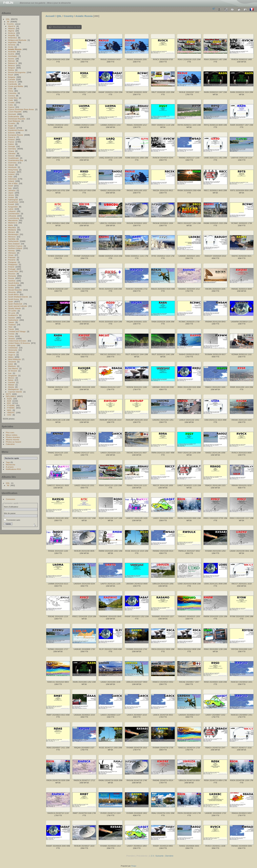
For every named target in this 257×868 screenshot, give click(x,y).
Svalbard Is (13, 315)
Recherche (11, 465)
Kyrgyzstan (13, 207)
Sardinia (12, 281)
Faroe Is (12, 137)
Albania (11, 28)
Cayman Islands (15, 392)
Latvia (11, 209)
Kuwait (11, 204)
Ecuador (12, 123)
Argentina (12, 42)
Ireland (11, 181)
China (11, 91)
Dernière (169, 856)
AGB (9, 401)
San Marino (13, 368)
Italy (10, 188)
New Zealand (14, 244)
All (8, 22)
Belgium (12, 68)
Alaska (11, 387)
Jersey (11, 195)
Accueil (50, 16)
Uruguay (12, 345)
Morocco (12, 237)
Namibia (12, 239)
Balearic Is (13, 63)
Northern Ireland (15, 248)
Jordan (11, 197)
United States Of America (19, 343)
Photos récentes (13, 437)
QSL (8, 19)
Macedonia (13, 220)
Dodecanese (14, 116)
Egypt (11, 126)
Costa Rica (13, 98)
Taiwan (11, 322)
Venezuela (13, 350)
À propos (10, 467)
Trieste (11, 329)
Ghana (11, 151)
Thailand (12, 325)
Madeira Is (13, 223)
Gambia (12, 382)
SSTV (8, 394)
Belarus (11, 65)
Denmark (12, 114)
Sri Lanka (12, 311)
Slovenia (12, 292)
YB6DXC (11, 412)
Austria (11, 54)
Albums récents (13, 439)
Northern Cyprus (15, 246)
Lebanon (12, 211)
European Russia (16, 135)
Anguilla (12, 35)
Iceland (11, 174)
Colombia (12, 93)
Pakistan (12, 257)
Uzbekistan (13, 348)
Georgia (12, 146)
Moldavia (12, 230)
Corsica (11, 96)
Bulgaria (12, 77)
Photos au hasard (13, 442)
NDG (9, 410)
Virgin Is (12, 355)
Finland (11, 139)
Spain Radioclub (15, 304)
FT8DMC (11, 408)
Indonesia (12, 179)
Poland (11, 267)
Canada (12, 79)
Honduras (12, 167)
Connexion (10, 499)
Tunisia (11, 334)
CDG (9, 415)
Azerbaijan (13, 56)
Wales (11, 357)
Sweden (12, 318)
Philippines (13, 264)
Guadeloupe (13, 158)
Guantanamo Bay (16, 160)
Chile (10, 89)
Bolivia (11, 70)
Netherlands (13, 241)
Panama (12, 260)
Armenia (12, 45)
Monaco (12, 232)
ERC (9, 403)
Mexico (11, 378)
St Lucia (12, 313)
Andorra (12, 33)
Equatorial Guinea (16, 130)
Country (10, 24)
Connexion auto (12, 520)
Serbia (11, 288)
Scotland (12, 285)
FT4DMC (11, 405)
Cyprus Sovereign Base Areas (21, 109)
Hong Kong (13, 170)
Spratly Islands (15, 308)
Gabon (11, 144)
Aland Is (12, 26)
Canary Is (12, 82)
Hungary (12, 172)
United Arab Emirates (17, 341)
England (12, 128)
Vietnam (12, 352)
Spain (11, 301)
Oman (11, 255)
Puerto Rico (13, 271)
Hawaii (11, 165)
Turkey (11, 336)
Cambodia (13, 84)
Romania (12, 276)
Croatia (11, 102)
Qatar (11, 364)
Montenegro (13, 234)
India (10, 176)
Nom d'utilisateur (11, 507)
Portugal (12, 269)
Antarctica (12, 38)
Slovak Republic (15, 290)
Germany (12, 149)
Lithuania (12, 216)
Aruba (11, 47)
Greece (11, 156)
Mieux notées (12, 435)
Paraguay (12, 262)
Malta (11, 225)
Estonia (11, 133)
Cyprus (11, 107)
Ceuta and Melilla (16, 86)
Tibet (10, 327)
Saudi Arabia (14, 283)
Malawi (11, 385)
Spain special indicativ (18, 306)
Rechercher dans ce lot (66, 27)
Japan (11, 193)
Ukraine (12, 338)
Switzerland (13, 320)
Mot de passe (10, 513)
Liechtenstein (14, 213)
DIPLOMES (11, 396)
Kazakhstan (13, 202)
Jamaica (12, 190)
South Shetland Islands (18, 297)
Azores (11, 59)
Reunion (12, 274)
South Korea (14, 299)
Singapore (13, 375)
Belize (11, 380)
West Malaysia (14, 359)
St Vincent (13, 371)
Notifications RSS (13, 469)
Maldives (12, 366)
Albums (6, 13)
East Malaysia (14, 121)
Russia (11, 278)
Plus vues (10, 432)
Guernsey (12, 163)
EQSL (10, 399)
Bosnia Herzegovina (17, 72)
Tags (8, 462)
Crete (11, 100)
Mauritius (12, 227)
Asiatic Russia (15, 49)
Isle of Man (13, 183)
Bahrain (12, 61)
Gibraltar (12, 153)
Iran (10, 373)
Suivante (159, 856)
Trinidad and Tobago (17, 331)
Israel (11, 186)
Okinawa (12, 253)
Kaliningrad (13, 200)
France (11, 142)
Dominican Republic (17, 119)
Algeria (11, 31)
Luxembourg (14, 218)
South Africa (13, 294)
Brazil (11, 75)
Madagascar (14, 389)
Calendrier (10, 444)
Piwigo (134, 866)
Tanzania (12, 362)
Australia (12, 52)
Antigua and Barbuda (17, 40)
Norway (11, 250)
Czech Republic (15, 112)
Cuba (10, 105)
